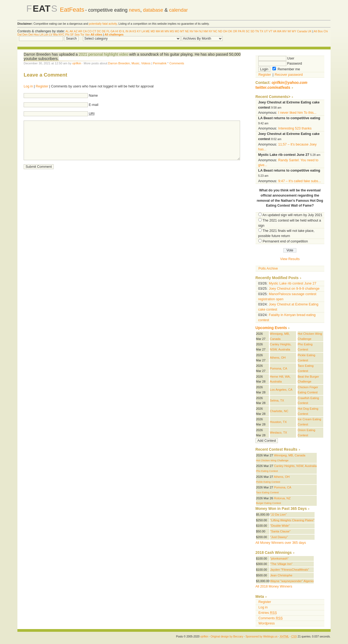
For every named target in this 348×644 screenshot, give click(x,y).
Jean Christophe (281, 575)
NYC (61, 35)
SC (248, 31)
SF (72, 35)
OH (225, 31)
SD (252, 31)
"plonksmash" (279, 558)
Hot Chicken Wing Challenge (272, 460)
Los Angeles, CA (281, 390)
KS (134, 31)
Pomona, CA (279, 368)
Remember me (286, 69)
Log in (28, 86)
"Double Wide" (280, 526)
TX (261, 31)
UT (266, 31)
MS (172, 31)
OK (230, 31)
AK (72, 31)
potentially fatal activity (103, 24)
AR (80, 31)
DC (99, 31)
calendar (178, 10)
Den (25, 35)
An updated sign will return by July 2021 (292, 215)
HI (117, 31)
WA (279, 31)
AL (67, 31)
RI (244, 31)
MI (162, 31)
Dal (20, 35)
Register (42, 86)
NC (215, 31)
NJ (201, 31)
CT (94, 31)
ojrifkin (77, 63)
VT (270, 31)
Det (30, 35)
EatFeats (72, 10)
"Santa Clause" (280, 531)
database (153, 10)
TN (257, 31)
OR (235, 31)
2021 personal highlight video (104, 54)
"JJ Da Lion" (278, 514)
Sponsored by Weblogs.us (262, 637)
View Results (290, 259)
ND (220, 31)
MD (153, 31)
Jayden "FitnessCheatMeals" (289, 570)
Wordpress (267, 623)
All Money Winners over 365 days (281, 543)
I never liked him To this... (297, 113)
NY (210, 31)
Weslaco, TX (279, 433)
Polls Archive (268, 269)
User (276, 58)
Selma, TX (277, 400)
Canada (302, 31)
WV (285, 31)
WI (289, 31)
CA (85, 31)
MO (177, 31)
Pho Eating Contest (267, 471)
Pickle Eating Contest (268, 482)
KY (139, 31)
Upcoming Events (271, 328)
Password (280, 64)
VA (275, 31)
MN (167, 31)
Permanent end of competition (285, 241)
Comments (177, 63)
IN (127, 31)
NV (192, 31)
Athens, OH (278, 358)
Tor (82, 35)
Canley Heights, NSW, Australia (295, 466)
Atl (315, 31)
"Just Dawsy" (279, 537)
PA (240, 31)
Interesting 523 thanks (295, 128)
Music (136, 63)
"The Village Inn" (281, 564)
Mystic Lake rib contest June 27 (293, 283)
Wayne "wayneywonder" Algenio (292, 581)
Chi (326, 31)
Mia (56, 35)
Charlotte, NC (279, 411)
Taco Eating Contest (268, 493)
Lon (46, 35)
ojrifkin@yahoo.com (290, 83)
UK (310, 31)
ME (148, 31)
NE (187, 31)
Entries (268, 613)
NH (196, 31)
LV (51, 35)
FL (108, 31)
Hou (36, 35)
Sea (77, 35)
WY (294, 31)
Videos (146, 63)
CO (90, 31)
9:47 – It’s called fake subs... (299, 181)
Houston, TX (278, 422)
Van (88, 35)
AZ (76, 31)
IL (123, 31)
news (135, 10)
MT (182, 31)
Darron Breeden (119, 63)
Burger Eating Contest (269, 503)
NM (206, 31)
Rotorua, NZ (282, 498)
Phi (67, 35)
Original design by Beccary (227, 637)
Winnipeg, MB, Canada (290, 455)
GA (112, 31)
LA (143, 31)
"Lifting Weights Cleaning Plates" (292, 520)
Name (93, 96)
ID (120, 31)
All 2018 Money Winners (274, 586)
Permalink (160, 63)
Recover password (289, 75)
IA (130, 31)
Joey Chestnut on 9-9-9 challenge (294, 289)
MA (158, 31)
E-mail (94, 105)
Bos (320, 31)
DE (104, 31)
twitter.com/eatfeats (273, 88)
